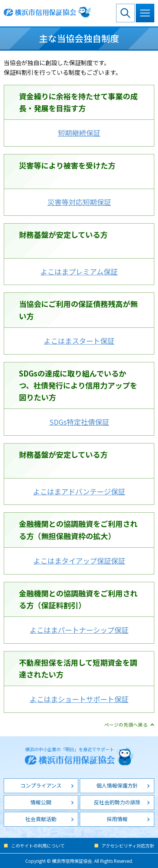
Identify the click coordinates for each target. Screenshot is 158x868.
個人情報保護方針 (117, 785)
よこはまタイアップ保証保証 (79, 561)
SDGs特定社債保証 (79, 422)
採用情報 (117, 819)
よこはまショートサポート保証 (79, 699)
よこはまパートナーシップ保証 (79, 630)
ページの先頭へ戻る (126, 725)
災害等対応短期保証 (79, 202)
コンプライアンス (41, 785)
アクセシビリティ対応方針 (128, 845)
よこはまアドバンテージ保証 (79, 491)
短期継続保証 (79, 133)
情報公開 (41, 802)
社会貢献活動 (41, 819)
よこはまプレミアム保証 (79, 272)
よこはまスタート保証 (79, 341)
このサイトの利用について (38, 845)
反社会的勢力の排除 (117, 802)
